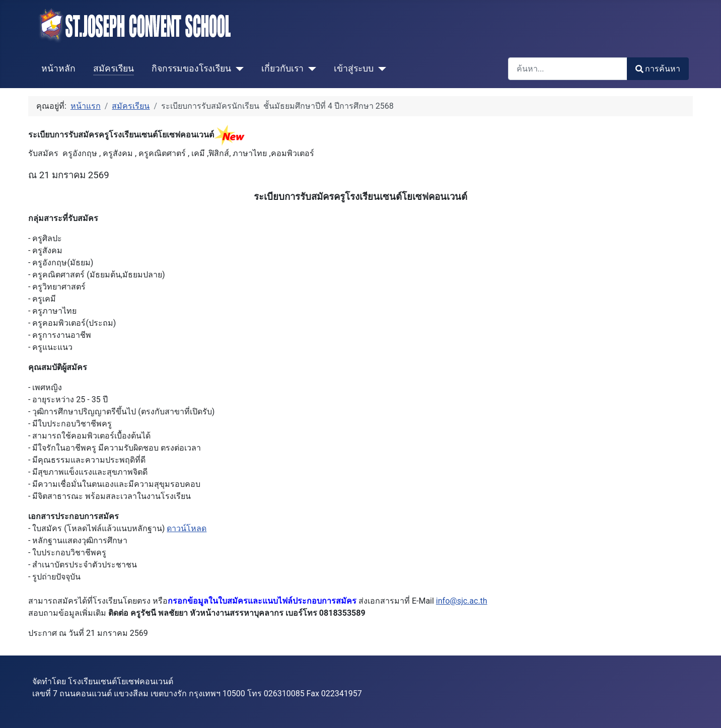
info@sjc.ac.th (462, 601)
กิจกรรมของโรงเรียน (191, 68)
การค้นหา (658, 69)
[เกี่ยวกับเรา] (310, 68)
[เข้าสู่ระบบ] (380, 68)
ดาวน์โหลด (187, 528)
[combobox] (568, 69)
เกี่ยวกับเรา (282, 68)
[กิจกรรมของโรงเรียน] (237, 68)
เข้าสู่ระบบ (354, 68)
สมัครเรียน (114, 68)
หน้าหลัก (58, 68)
